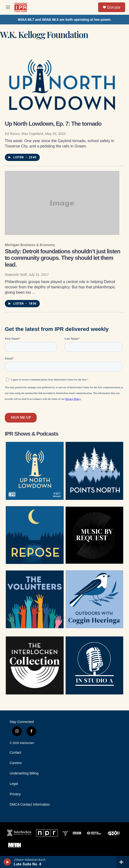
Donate (114, 7)
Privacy (15, 794)
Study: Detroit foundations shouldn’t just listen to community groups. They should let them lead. (62, 258)
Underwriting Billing (24, 773)
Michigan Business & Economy (30, 245)
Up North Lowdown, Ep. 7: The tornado (53, 124)
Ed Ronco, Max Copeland (24, 134)
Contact (15, 753)
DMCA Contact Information (30, 805)
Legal (14, 784)
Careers (16, 763)
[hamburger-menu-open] (8, 7)
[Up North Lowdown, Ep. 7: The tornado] (62, 84)
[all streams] (123, 862)
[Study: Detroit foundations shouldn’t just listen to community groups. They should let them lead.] (62, 203)
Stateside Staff (16, 275)
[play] (7, 862)
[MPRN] (14, 845)
